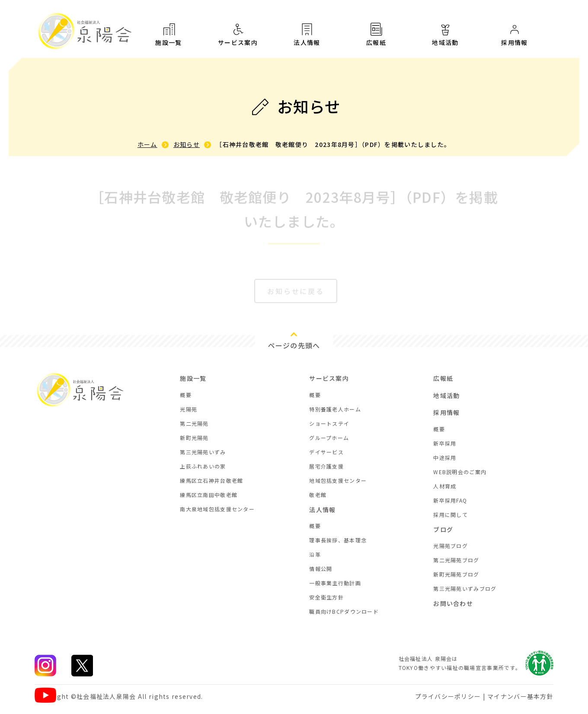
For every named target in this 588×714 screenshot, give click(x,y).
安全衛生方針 (326, 597)
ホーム (147, 144)
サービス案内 (238, 34)
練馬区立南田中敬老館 (209, 495)
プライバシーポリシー (448, 696)
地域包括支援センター (338, 480)
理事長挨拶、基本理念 (338, 540)
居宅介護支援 (326, 466)
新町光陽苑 (194, 438)
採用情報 (446, 412)
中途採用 (445, 457)
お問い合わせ (453, 603)
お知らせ (187, 144)
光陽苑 (189, 409)
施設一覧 (169, 34)
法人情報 (307, 34)
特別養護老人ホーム (335, 409)
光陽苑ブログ (451, 546)
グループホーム (329, 438)
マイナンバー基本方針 (520, 696)
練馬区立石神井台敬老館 (211, 480)
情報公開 (321, 569)
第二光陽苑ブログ (456, 560)
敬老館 (318, 495)
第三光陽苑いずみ (203, 452)
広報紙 (376, 36)
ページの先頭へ (294, 345)
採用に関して (451, 515)
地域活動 (445, 39)
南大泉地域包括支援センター (217, 509)
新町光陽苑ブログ (456, 574)
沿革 (315, 554)
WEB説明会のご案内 (460, 472)
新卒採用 (445, 443)
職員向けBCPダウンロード (344, 611)
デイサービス (326, 452)
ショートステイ (329, 423)
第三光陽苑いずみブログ (465, 588)
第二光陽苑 (194, 423)
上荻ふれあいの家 (203, 466)
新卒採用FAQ (450, 500)
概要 (186, 395)
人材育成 (445, 486)
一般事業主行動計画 (335, 583)
